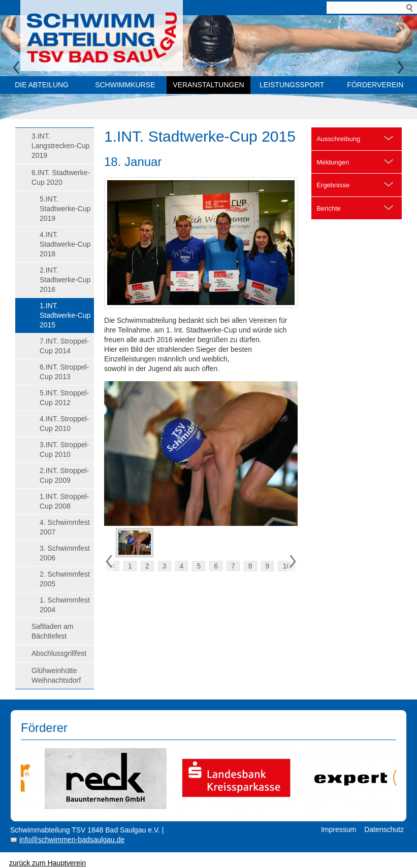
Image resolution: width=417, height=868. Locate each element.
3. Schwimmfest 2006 (65, 553)
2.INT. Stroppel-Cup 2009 (64, 475)
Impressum (339, 829)
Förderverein (375, 85)
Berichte (329, 208)
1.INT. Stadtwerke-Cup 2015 (65, 315)
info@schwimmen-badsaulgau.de (72, 840)
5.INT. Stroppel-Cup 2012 (64, 398)
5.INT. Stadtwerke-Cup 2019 (65, 209)
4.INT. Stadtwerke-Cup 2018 (65, 244)
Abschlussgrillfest (59, 653)
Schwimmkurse (125, 85)
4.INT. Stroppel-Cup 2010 (64, 424)
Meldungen (333, 162)
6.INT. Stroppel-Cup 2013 (64, 372)
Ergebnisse (333, 185)
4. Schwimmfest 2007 (65, 527)
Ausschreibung (338, 139)
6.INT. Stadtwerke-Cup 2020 (61, 177)
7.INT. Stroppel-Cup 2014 (64, 346)
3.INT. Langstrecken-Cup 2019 (60, 146)
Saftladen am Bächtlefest (53, 631)
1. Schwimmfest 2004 (65, 605)
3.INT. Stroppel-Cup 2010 (64, 449)
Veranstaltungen (208, 85)
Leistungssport (292, 85)
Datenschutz (384, 829)
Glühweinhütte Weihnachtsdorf (56, 675)
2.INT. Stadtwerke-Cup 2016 (65, 280)
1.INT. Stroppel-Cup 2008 (64, 501)
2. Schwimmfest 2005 (65, 579)
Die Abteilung (42, 85)
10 (286, 566)
